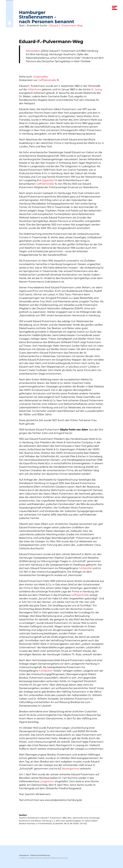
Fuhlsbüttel (85, 568)
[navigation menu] (115, 8)
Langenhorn (47, 781)
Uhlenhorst (34, 89)
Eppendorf (48, 180)
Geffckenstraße (47, 80)
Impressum (24, 855)
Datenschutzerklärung (40, 855)
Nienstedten (33, 51)
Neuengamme (70, 769)
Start (22, 26)
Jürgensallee (40, 77)
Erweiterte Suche (37, 26)
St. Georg (96, 89)
